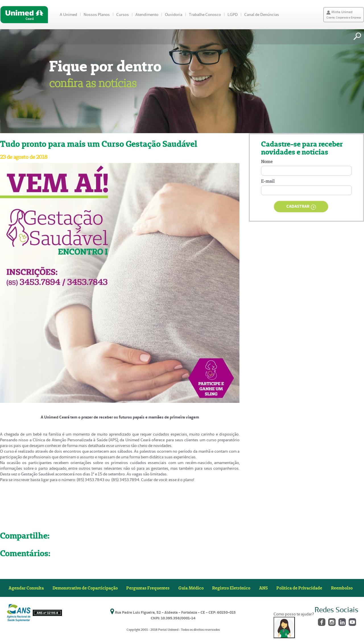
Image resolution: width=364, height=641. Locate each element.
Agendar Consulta (26, 588)
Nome (267, 161)
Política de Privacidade (299, 588)
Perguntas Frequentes (148, 588)
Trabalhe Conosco (205, 15)
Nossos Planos (97, 15)
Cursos (123, 15)
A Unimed (68, 15)
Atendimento (147, 15)
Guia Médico (191, 588)
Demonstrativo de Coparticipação (85, 588)
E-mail (268, 181)
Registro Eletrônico (231, 588)
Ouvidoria (174, 15)
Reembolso (342, 588)
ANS (263, 588)
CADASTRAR (301, 207)
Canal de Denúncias (262, 15)
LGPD (233, 15)
